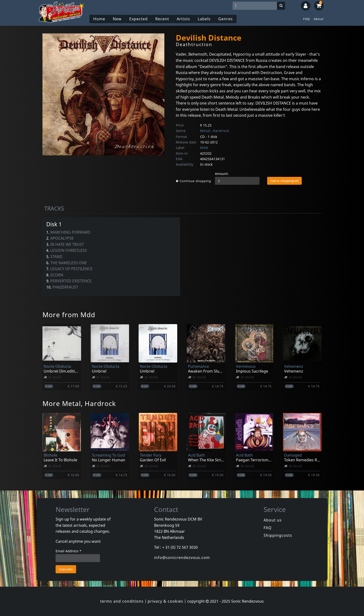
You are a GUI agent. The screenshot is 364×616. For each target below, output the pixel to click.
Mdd (204, 148)
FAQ (307, 19)
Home (99, 19)
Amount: (222, 174)
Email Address (69, 551)
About (319, 19)
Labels (204, 19)
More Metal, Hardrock (79, 403)
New (117, 19)
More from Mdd (69, 315)
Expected (138, 19)
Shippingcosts (278, 535)
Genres (226, 19)
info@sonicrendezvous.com (182, 558)
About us (273, 520)
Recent (162, 19)
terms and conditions (122, 601)
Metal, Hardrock (215, 131)
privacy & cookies (165, 601)
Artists (183, 19)
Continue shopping (193, 181)
